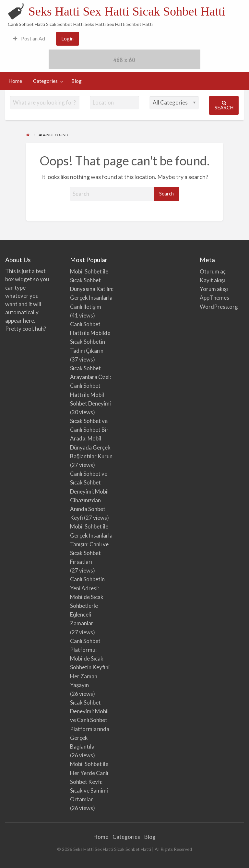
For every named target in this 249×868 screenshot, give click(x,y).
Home (15, 81)
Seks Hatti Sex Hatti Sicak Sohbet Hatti (127, 11)
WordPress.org (219, 307)
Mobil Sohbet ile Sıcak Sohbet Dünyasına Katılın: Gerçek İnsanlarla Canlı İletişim (92, 289)
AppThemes (214, 298)
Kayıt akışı (213, 280)
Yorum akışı (214, 289)
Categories (45, 81)
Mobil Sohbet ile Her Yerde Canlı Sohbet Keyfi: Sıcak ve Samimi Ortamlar (89, 782)
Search (224, 105)
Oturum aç (213, 271)
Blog (77, 81)
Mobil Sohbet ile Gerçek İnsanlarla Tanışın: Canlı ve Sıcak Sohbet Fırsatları (91, 544)
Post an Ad (29, 39)
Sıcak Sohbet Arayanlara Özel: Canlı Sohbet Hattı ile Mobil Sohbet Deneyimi (90, 386)
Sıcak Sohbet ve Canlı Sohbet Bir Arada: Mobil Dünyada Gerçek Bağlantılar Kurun (91, 439)
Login (67, 39)
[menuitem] (29, 39)
